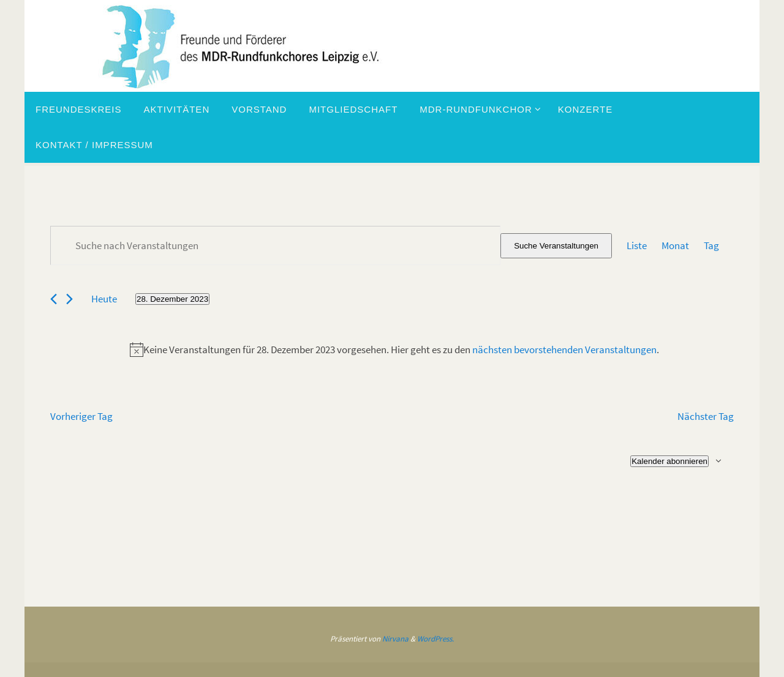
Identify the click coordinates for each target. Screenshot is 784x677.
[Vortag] (54, 299)
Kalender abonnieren (669, 461)
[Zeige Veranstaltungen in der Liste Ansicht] (637, 246)
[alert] (394, 350)
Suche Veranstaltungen (556, 246)
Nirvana (395, 639)
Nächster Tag (706, 416)
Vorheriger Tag (81, 416)
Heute (104, 299)
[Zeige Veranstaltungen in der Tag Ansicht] (711, 246)
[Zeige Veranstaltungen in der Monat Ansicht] (675, 246)
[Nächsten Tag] (70, 299)
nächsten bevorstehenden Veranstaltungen (564, 350)
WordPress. (435, 639)
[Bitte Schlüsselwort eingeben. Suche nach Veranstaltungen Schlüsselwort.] (275, 245)
